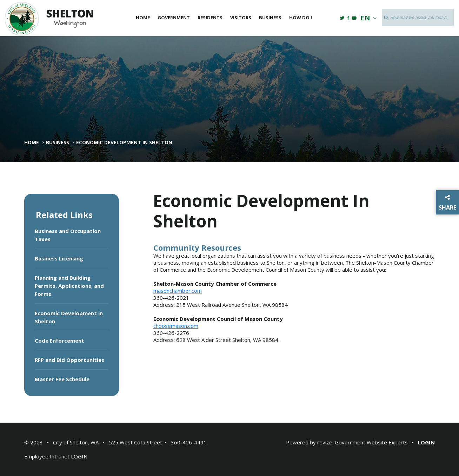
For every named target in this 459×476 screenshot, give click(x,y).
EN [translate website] (367, 18)
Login (426, 442)
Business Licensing (59, 258)
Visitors (241, 18)
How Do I (301, 18)
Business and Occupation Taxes (68, 235)
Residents (210, 18)
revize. (325, 442)
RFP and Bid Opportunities (69, 360)
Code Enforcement (59, 341)
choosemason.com (176, 326)
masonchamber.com (178, 291)
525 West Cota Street (135, 442)
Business (270, 18)
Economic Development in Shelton (69, 317)
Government (174, 18)
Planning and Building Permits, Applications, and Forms (69, 286)
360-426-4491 (189, 442)
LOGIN (79, 456)
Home (143, 18)
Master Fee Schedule (62, 379)
